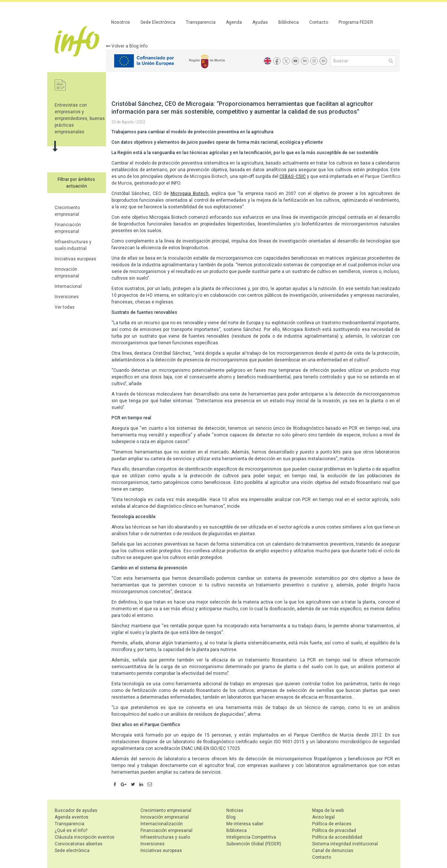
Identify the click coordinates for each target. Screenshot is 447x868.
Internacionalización (162, 824)
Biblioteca (289, 22)
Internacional (68, 286)
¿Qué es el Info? (71, 830)
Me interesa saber (245, 824)
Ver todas (65, 307)
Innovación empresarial (165, 817)
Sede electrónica (72, 851)
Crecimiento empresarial (166, 810)
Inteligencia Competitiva (251, 837)
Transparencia (201, 22)
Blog (231, 817)
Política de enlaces (332, 824)
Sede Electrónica (158, 22)
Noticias (235, 810)
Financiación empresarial (166, 830)
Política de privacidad (334, 830)
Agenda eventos (72, 817)
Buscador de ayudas (76, 810)
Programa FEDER (356, 22)
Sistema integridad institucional (345, 844)
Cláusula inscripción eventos (85, 837)
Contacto (319, 22)
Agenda (234, 22)
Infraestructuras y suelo (165, 837)
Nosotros (121, 22)
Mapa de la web (328, 810)
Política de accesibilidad (337, 837)
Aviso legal (323, 817)
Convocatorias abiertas (79, 844)
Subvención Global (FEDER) (254, 844)
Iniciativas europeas (75, 259)
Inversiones (67, 297)
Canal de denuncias (333, 851)
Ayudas (260, 22)
